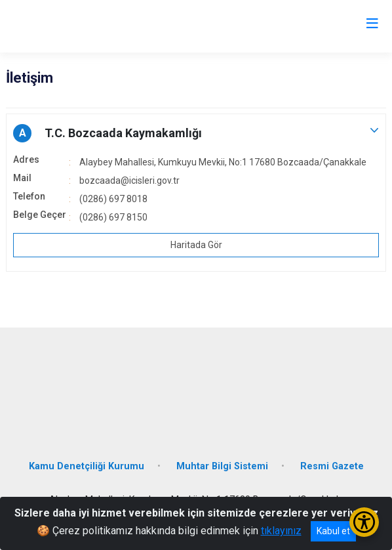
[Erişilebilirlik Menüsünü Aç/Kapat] (364, 522)
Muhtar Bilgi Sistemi (222, 466)
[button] (196, 133)
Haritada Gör (196, 245)
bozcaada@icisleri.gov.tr (129, 180)
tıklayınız (281, 531)
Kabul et (333, 531)
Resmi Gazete (332, 466)
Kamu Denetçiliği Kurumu (87, 466)
